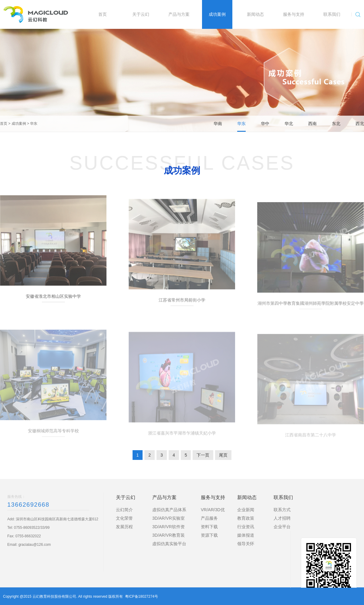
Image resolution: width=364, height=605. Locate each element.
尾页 (223, 455)
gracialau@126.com (35, 545)
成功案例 (19, 124)
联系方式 (282, 510)
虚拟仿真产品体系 (169, 510)
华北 (289, 124)
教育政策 (246, 518)
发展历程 (124, 527)
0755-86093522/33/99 (32, 528)
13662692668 (28, 505)
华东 (34, 124)
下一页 (203, 455)
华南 (218, 124)
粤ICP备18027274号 (142, 597)
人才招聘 (282, 518)
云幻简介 (124, 510)
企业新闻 (246, 510)
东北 (336, 124)
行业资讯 (246, 527)
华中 (265, 124)
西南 (312, 124)
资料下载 (209, 527)
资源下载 (209, 535)
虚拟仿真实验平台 (169, 544)
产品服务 (209, 518)
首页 (4, 124)
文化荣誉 (124, 518)
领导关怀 (246, 544)
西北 (360, 124)
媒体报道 (246, 535)
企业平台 (282, 527)
